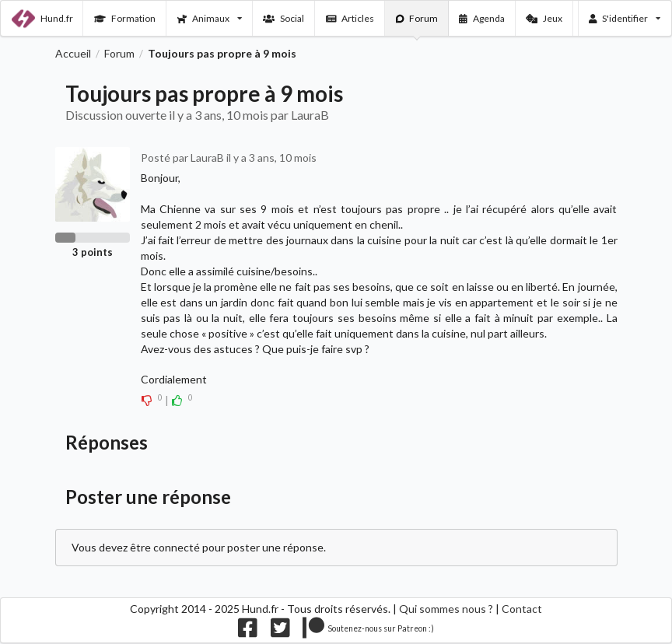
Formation (125, 18)
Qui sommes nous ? (446, 609)
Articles (350, 18)
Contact (522, 609)
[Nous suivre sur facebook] (248, 631)
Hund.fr (42, 19)
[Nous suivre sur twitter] (280, 631)
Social (283, 18)
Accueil (73, 54)
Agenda (482, 18)
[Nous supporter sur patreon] (368, 631)
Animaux (210, 18)
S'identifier (625, 18)
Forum (417, 18)
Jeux (544, 18)
